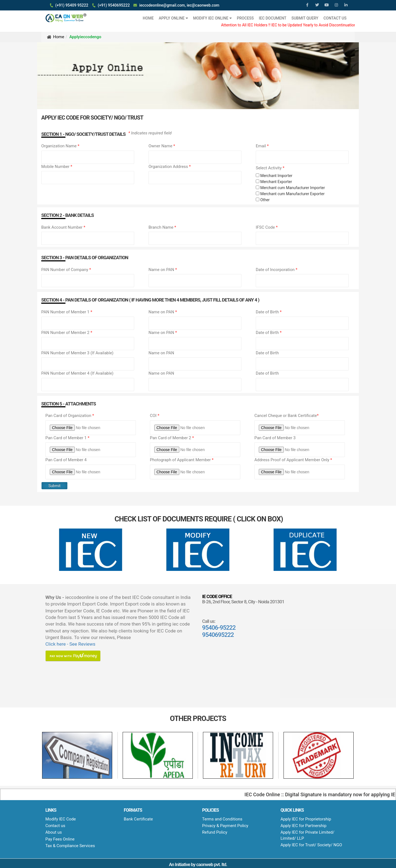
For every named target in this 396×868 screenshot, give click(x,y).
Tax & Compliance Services (70, 846)
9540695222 (218, 635)
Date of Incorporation (277, 270)
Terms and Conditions (222, 819)
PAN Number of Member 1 (67, 312)
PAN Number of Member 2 (67, 333)
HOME (148, 18)
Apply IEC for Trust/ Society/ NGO (311, 845)
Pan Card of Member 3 (275, 438)
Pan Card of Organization (70, 416)
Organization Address (170, 167)
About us (54, 832)
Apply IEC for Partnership (303, 826)
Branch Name (162, 227)
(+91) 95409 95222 (72, 5)
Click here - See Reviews (70, 644)
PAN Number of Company (66, 270)
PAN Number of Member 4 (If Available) (77, 373)
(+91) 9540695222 (114, 5)
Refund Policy (215, 832)
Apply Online (173, 18)
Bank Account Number (63, 227)
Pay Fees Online (60, 839)
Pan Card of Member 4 (66, 460)
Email (262, 146)
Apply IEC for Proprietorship (306, 819)
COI (155, 416)
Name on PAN (163, 270)
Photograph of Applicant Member (182, 460)
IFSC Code (267, 227)
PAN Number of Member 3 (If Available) (77, 353)
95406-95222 (219, 628)
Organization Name (60, 146)
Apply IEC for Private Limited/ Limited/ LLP (307, 835)
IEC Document (273, 18)
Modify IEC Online (212, 18)
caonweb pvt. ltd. (211, 864)
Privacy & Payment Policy (225, 826)
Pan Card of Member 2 (172, 438)
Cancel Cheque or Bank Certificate (287, 416)
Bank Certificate (138, 819)
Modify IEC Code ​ (61, 819)
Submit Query (305, 18)
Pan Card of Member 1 (67, 438)
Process (245, 18)
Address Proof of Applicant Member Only (293, 460)
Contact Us (335, 18)
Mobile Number (57, 167)
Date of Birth (269, 312)
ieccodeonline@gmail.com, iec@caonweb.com (179, 5)
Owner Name (162, 146)
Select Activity (270, 168)
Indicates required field (150, 133)
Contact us (55, 826)
